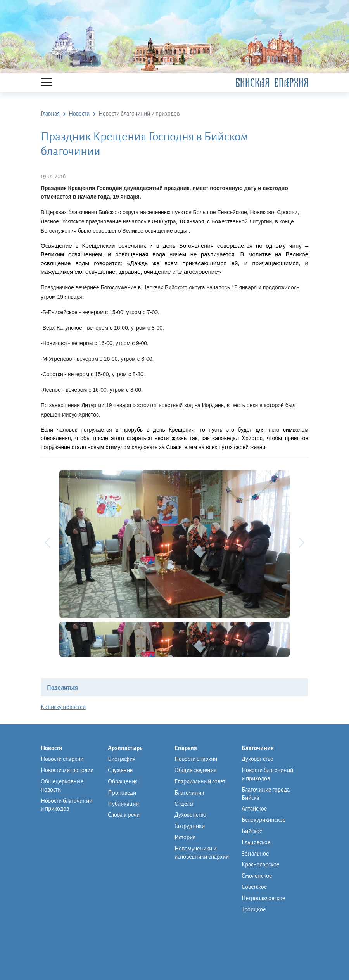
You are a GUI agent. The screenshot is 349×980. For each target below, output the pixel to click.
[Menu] (47, 83)
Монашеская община (268, 920)
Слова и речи (124, 815)
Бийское (252, 831)
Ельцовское (256, 842)
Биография (122, 759)
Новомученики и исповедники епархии (202, 853)
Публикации (123, 804)
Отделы (184, 804)
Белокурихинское (263, 820)
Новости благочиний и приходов (67, 805)
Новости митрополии (67, 770)
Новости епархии (62, 759)
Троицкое (254, 909)
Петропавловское (263, 898)
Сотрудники (190, 826)
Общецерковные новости (62, 786)
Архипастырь (129, 748)
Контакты (254, 957)
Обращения (123, 781)
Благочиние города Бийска (266, 794)
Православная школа (268, 929)
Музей (250, 938)
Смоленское (257, 876)
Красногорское (260, 864)
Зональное (255, 854)
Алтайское (254, 809)
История (185, 837)
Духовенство (190, 815)
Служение (120, 770)
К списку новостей (63, 707)
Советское (254, 887)
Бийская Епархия (272, 83)
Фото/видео (257, 947)
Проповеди (122, 793)
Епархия (190, 748)
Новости (55, 748)
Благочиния (189, 793)
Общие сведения (195, 770)
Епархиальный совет (200, 781)
